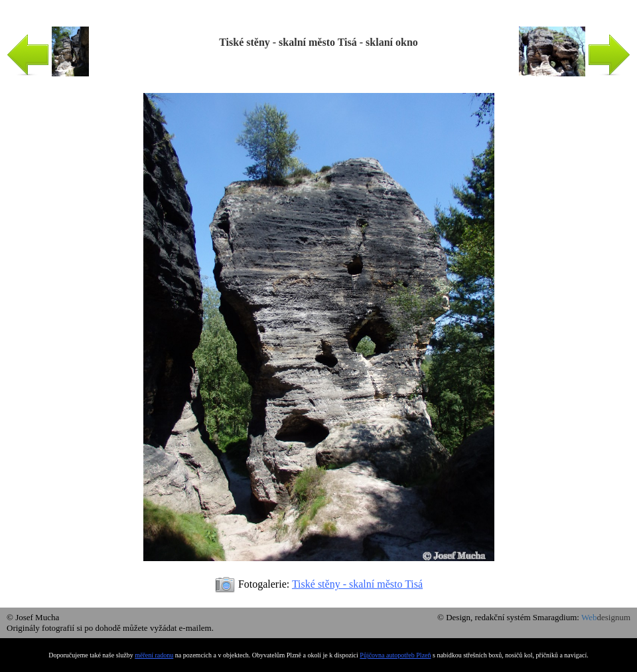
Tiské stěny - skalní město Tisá (357, 584)
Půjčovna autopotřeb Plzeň (395, 655)
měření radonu (154, 655)
